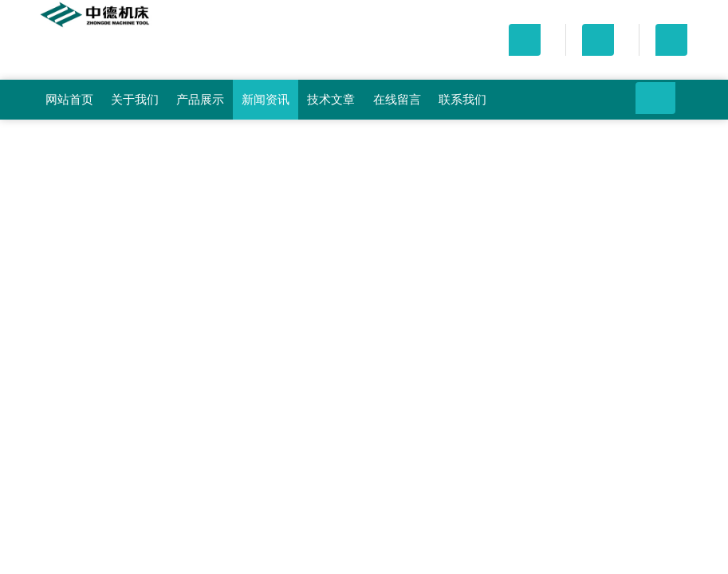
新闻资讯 (266, 99)
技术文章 (331, 99)
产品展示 (200, 99)
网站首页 (69, 99)
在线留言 (397, 99)
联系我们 (462, 99)
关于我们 (135, 99)
